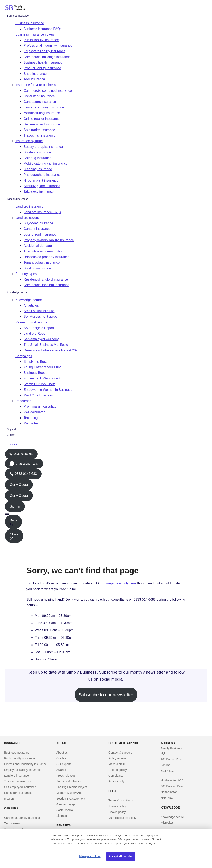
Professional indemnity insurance (48, 46)
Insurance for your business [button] (36, 85)
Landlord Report (36, 334)
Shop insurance (35, 74)
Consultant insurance (39, 96)
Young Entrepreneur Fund (43, 367)
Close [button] (14, 536)
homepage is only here (119, 583)
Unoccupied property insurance (46, 257)
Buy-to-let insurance (38, 223)
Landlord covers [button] (27, 218)
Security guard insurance (42, 186)
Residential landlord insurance (46, 279)
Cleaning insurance (38, 169)
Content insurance (37, 229)
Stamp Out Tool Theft (39, 384)
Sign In (15, 506)
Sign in (14, 445)
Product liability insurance (42, 68)
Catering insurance (37, 158)
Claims (11, 435)
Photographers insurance (42, 175)
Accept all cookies (121, 856)
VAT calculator (34, 412)
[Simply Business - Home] (16, 8)
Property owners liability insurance (49, 240)
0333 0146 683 (21, 455)
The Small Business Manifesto (46, 345)
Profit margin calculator (41, 406)
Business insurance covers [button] (35, 34)
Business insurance (18, 16)
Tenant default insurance (42, 262)
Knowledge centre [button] (29, 300)
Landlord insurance (18, 199)
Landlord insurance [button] (29, 206)
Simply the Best (35, 362)
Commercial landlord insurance (46, 285)
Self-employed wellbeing (42, 339)
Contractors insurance (40, 102)
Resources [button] (23, 401)
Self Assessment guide (40, 317)
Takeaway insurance (39, 192)
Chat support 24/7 (24, 465)
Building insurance (37, 268)
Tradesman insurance (40, 135)
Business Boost (35, 373)
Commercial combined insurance (48, 91)
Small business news (39, 311)
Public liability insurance (41, 40)
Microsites (31, 423)
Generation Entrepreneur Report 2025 (52, 350)
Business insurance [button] (30, 23)
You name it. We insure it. (42, 378)
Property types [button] (26, 274)
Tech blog (31, 418)
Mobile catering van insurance (46, 163)
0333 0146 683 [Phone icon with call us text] (23, 474)
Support (11, 429)
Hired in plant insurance (41, 180)
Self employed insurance (42, 124)
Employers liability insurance (45, 51)
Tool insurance (34, 79)
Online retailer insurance (42, 119)
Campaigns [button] (24, 356)
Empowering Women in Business (48, 390)
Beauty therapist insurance (43, 147)
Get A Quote (19, 485)
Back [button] (13, 522)
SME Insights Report (39, 328)
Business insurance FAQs (43, 29)
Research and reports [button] (31, 322)
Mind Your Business (38, 395)
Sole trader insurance (39, 130)
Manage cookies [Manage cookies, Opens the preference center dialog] (90, 856)
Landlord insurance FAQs (42, 212)
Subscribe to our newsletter (106, 695)
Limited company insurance (44, 107)
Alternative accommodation (44, 251)
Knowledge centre (17, 292)
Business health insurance (43, 62)
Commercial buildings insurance (47, 57)
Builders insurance (37, 152)
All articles (31, 305)
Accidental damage (38, 246)
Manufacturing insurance (42, 113)
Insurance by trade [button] (29, 141)
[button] (106, 513)
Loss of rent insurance (40, 235)
